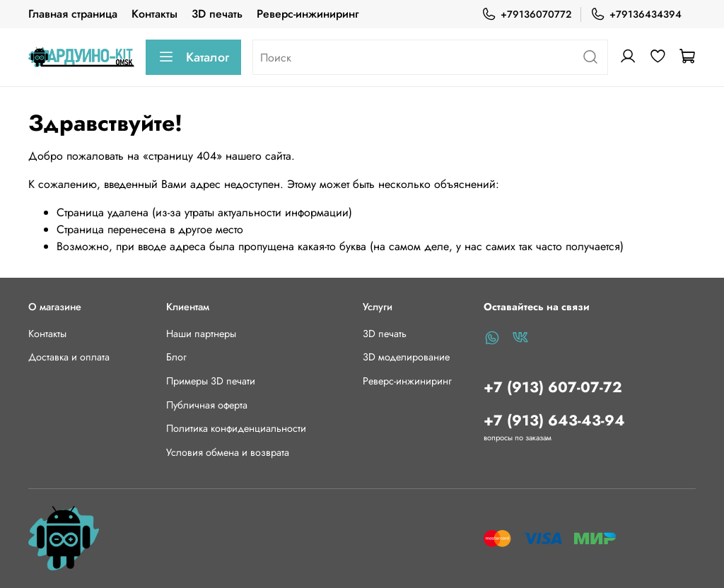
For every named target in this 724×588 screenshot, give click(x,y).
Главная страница (73, 14)
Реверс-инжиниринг (308, 14)
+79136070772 (526, 14)
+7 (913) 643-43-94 (554, 421)
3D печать (217, 14)
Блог (176, 357)
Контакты (154, 14)
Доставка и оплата (69, 357)
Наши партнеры (201, 334)
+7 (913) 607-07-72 (553, 387)
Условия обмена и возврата (228, 452)
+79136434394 (636, 14)
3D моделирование (406, 357)
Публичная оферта (207, 405)
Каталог (193, 57)
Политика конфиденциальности (236, 428)
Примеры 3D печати (211, 381)
